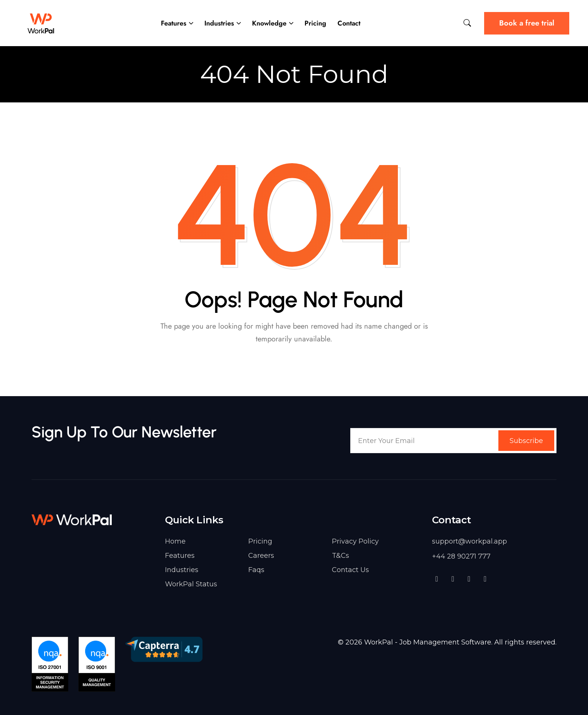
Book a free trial (527, 23)
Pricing (315, 23)
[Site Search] (467, 23)
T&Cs (340, 556)
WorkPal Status (191, 584)
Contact (349, 23)
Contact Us (350, 570)
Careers (261, 556)
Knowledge (269, 23)
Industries (219, 23)
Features (174, 23)
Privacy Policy (355, 541)
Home (175, 541)
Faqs (256, 570)
